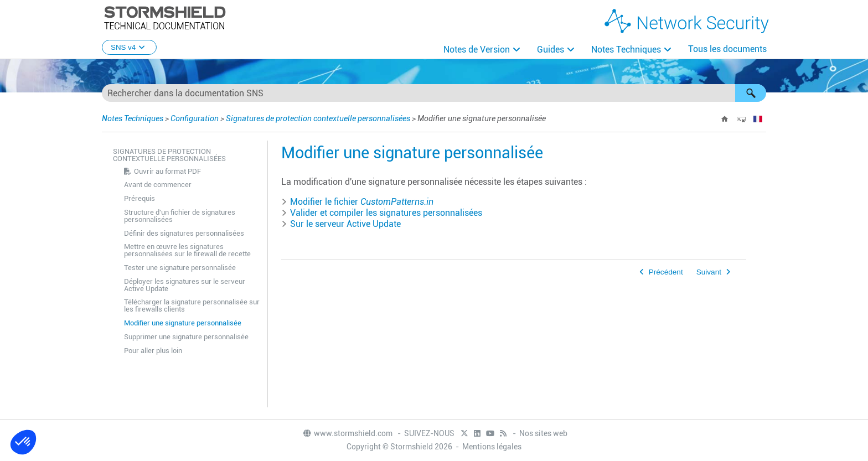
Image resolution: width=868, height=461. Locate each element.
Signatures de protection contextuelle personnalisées (318, 118)
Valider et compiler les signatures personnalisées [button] (382, 213)
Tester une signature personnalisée (180, 268)
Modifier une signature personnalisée (183, 323)
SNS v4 (129, 47)
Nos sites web (543, 433)
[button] (751, 93)
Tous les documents (727, 49)
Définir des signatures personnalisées (184, 233)
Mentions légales (492, 447)
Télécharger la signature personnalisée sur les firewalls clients (192, 305)
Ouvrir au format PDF (167, 171)
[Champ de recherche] (434, 93)
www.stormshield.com (347, 433)
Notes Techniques (626, 50)
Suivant (709, 272)
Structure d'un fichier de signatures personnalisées (180, 216)
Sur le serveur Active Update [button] (341, 224)
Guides (551, 50)
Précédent (666, 272)
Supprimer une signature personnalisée (186, 337)
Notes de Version (477, 50)
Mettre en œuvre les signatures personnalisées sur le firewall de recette (187, 250)
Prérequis (139, 198)
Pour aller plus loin (153, 351)
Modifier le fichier (357, 202)
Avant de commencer (158, 185)
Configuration (195, 118)
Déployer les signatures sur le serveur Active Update (185, 285)
